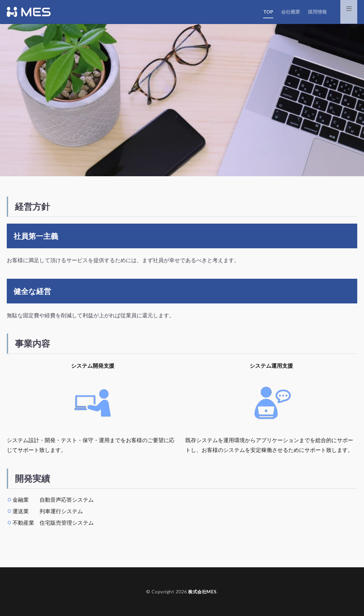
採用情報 (317, 12)
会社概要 (291, 12)
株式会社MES (202, 591)
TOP (268, 12)
